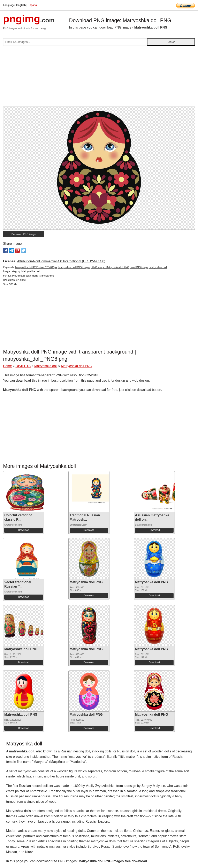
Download (24, 530)
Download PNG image (24, 234)
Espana (32, 5)
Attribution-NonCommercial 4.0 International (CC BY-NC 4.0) (61, 261)
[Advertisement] (99, 78)
